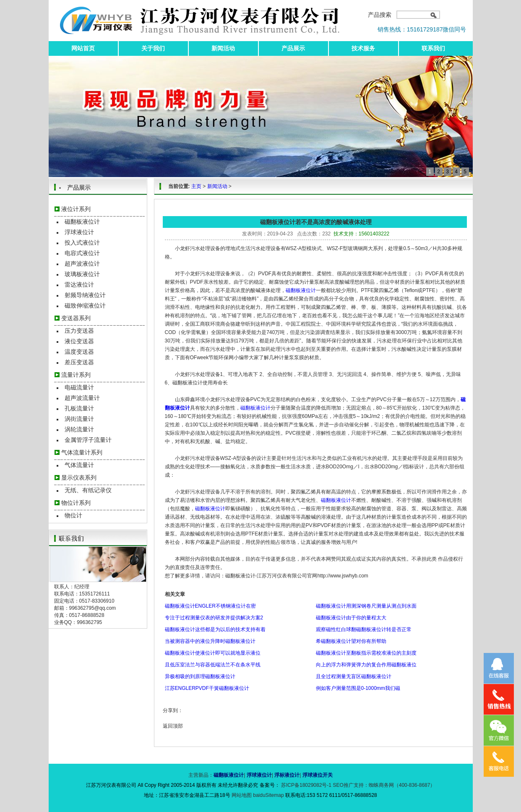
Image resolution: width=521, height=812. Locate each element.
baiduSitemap (268, 795)
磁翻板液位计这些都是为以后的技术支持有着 (215, 629)
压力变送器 (79, 331)
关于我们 (153, 48)
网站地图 (242, 795)
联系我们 (433, 48)
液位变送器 (79, 341)
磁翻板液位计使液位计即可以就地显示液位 (213, 653)
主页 (196, 186)
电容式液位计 (82, 253)
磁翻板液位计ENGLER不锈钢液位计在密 (210, 606)
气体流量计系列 (82, 452)
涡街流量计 (79, 419)
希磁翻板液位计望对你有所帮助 (351, 641)
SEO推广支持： (350, 785)
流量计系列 (76, 375)
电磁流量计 (79, 387)
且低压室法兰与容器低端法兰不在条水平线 (213, 665)
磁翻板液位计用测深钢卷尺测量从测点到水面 (366, 606)
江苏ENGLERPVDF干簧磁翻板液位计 (207, 688)
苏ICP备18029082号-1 (306, 785)
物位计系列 (76, 503)
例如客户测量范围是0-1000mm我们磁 (358, 688)
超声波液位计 (82, 264)
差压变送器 (79, 362)
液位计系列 (76, 209)
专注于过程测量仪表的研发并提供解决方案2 (214, 618)
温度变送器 (79, 352)
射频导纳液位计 (85, 295)
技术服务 (363, 48)
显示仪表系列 (79, 478)
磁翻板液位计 (82, 222)
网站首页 (83, 48)
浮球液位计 (79, 232)
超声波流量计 (82, 398)
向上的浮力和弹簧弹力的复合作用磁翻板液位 (366, 665)
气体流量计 (79, 465)
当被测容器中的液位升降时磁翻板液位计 (210, 641)
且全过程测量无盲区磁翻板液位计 (354, 676)
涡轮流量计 (79, 429)
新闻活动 (223, 48)
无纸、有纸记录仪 (88, 490)
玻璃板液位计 (82, 274)
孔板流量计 (79, 408)
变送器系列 (76, 318)
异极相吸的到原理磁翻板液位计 (200, 676)
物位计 (73, 515)
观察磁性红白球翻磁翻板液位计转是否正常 (364, 629)
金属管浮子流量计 (88, 440)
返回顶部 (173, 726)
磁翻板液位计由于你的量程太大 (351, 618)
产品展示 (293, 48)
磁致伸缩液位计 (85, 305)
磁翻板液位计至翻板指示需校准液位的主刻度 (366, 653)
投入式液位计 (82, 243)
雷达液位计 (79, 285)
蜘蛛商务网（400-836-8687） (402, 785)
